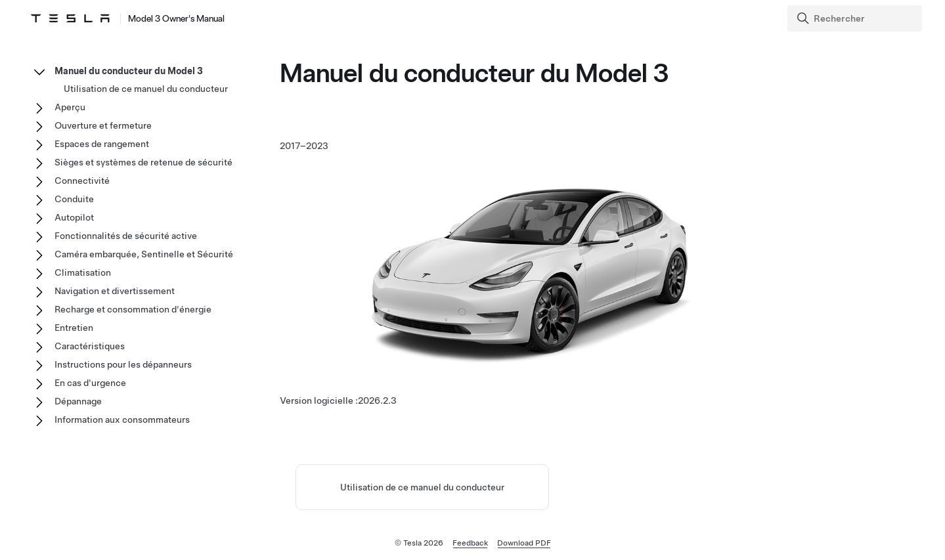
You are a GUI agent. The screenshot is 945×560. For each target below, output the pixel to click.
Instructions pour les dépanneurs (123, 364)
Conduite (74, 199)
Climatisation (83, 272)
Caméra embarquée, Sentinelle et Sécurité (144, 254)
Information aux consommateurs (122, 420)
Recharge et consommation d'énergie (133, 309)
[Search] (856, 18)
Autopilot (74, 217)
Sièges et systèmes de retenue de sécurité (143, 162)
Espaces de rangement (102, 144)
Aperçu (70, 107)
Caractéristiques (90, 346)
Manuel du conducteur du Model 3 (129, 71)
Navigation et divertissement (115, 291)
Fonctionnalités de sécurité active (126, 236)
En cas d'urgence (90, 383)
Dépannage (78, 401)
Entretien (74, 328)
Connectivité (82, 181)
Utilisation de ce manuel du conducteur (422, 487)
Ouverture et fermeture (103, 125)
